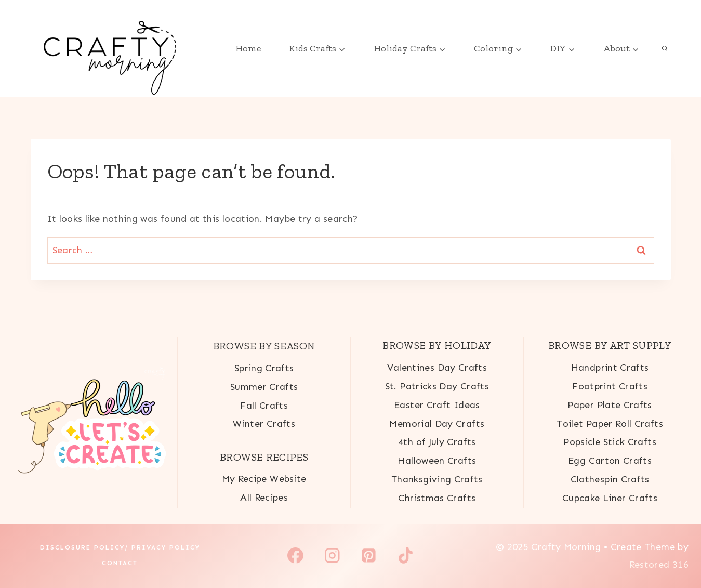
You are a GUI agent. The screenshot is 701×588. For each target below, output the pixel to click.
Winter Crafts (264, 424)
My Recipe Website (264, 479)
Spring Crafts (264, 368)
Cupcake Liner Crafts (610, 498)
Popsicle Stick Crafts (610, 442)
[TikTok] (406, 556)
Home (248, 48)
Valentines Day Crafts (437, 368)
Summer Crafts (264, 387)
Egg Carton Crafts (610, 461)
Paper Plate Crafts (610, 405)
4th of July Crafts (437, 442)
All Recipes (264, 498)
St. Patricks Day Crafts (437, 386)
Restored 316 (659, 565)
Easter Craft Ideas (437, 405)
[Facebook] (296, 556)
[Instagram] (332, 556)
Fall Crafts (264, 406)
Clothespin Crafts (610, 479)
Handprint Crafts (610, 368)
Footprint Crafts (610, 386)
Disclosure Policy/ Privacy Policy (120, 547)
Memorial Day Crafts (437, 424)
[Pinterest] (369, 556)
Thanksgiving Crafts (437, 479)
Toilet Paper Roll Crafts (610, 424)
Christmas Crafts (437, 498)
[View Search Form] (665, 48)
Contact (120, 563)
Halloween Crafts (437, 461)
